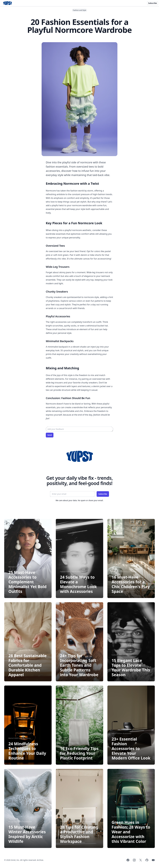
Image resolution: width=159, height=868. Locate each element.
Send (50, 435)
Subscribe (153, 3)
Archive (40, 860)
